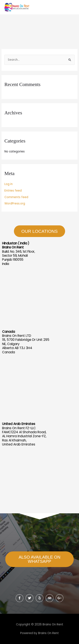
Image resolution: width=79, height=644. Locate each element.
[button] (39, 559)
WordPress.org (15, 203)
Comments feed (16, 197)
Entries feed (13, 191)
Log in (9, 184)
